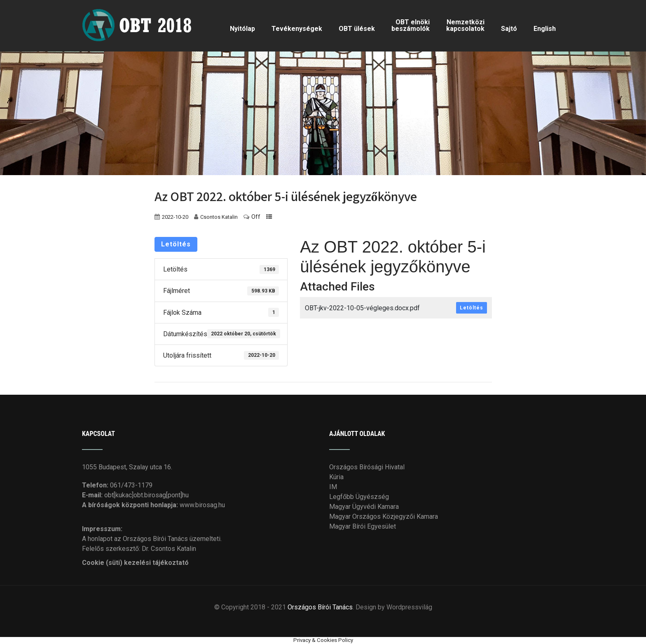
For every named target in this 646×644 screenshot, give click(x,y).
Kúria (336, 476)
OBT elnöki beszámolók (411, 25)
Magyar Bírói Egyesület (363, 525)
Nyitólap (242, 28)
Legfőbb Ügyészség (359, 495)
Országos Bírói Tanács (320, 606)
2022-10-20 (175, 216)
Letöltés (176, 243)
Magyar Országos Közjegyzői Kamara (384, 515)
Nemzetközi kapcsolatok (465, 25)
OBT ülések (357, 28)
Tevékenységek (297, 28)
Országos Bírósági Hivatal (367, 466)
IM (333, 486)
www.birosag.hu (202, 504)
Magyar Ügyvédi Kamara (364, 505)
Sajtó (509, 28)
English (545, 28)
